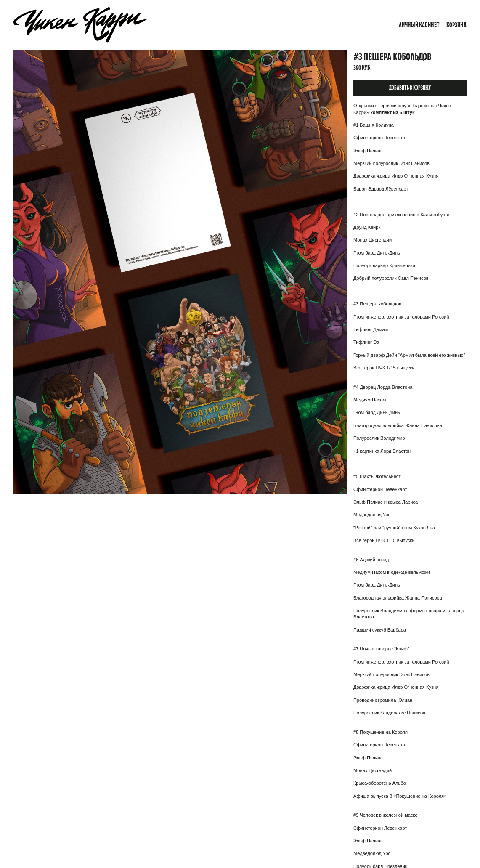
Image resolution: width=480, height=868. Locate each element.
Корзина (456, 25)
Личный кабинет (419, 25)
